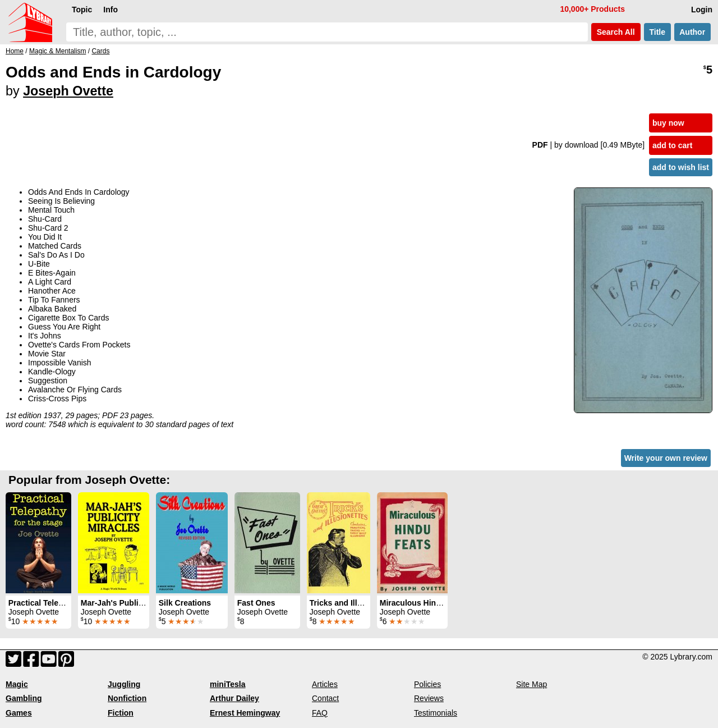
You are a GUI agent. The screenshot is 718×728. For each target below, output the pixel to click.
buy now (668, 123)
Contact (325, 698)
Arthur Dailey (234, 698)
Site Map (531, 684)
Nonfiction (127, 698)
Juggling (124, 684)
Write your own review (666, 458)
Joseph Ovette (68, 91)
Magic (17, 684)
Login (702, 10)
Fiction (121, 713)
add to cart (673, 145)
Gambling (24, 698)
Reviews (429, 698)
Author (692, 32)
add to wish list (681, 167)
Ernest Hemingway (245, 713)
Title (657, 32)
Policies (427, 684)
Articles (325, 684)
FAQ (320, 713)
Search (616, 32)
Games (19, 713)
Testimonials (436, 713)
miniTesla (228, 684)
